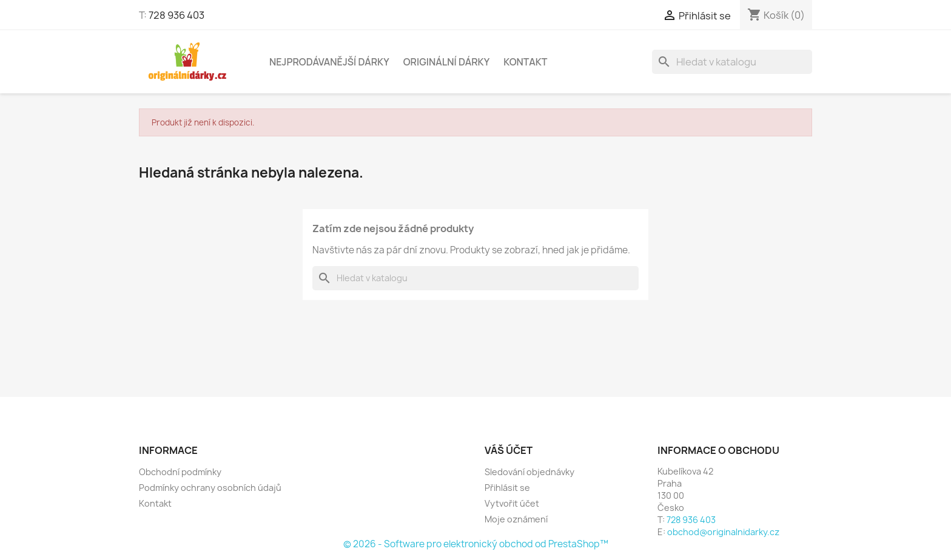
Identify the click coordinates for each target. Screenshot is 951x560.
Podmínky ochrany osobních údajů (210, 488)
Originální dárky (447, 62)
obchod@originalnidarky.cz (723, 532)
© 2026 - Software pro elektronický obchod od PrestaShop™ (476, 544)
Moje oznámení (516, 519)
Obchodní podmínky (180, 472)
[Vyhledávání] (732, 62)
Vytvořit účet (512, 503)
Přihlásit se (507, 488)
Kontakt (525, 62)
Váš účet (509, 450)
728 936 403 (176, 15)
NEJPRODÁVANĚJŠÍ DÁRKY (329, 62)
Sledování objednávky (529, 472)
